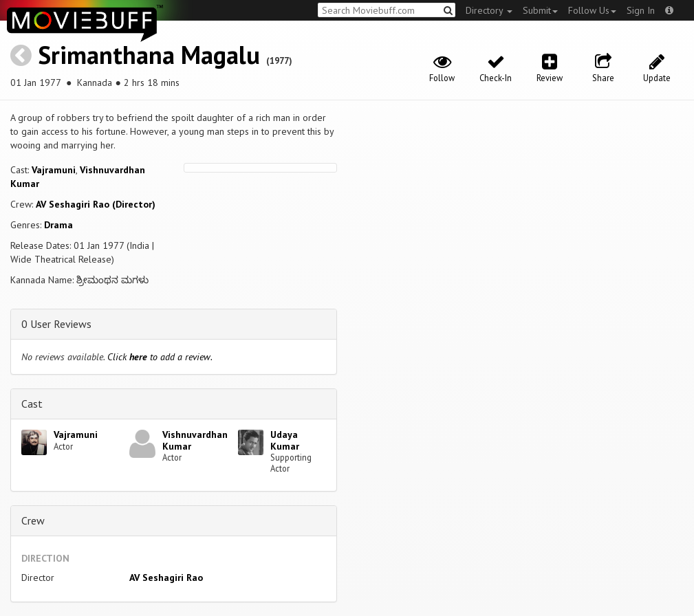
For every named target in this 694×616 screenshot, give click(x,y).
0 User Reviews (56, 324)
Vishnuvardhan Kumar (195, 440)
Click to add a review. (160, 357)
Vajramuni (54, 170)
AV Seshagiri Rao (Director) (96, 204)
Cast (32, 404)
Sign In (641, 10)
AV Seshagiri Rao (166, 577)
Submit (540, 10)
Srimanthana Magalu (149, 55)
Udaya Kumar (285, 440)
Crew (33, 520)
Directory (489, 10)
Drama (58, 225)
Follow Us (592, 10)
